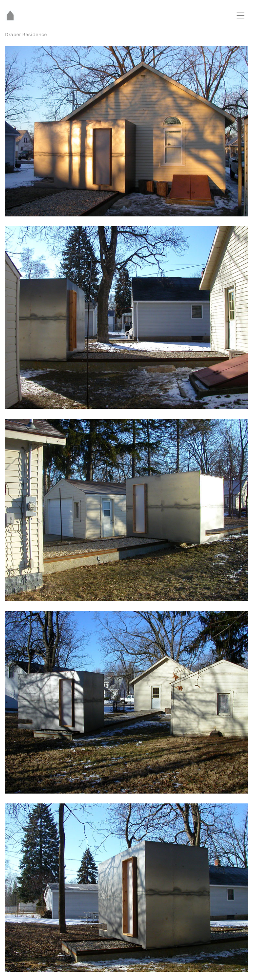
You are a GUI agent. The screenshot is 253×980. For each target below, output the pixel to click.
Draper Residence (26, 34)
